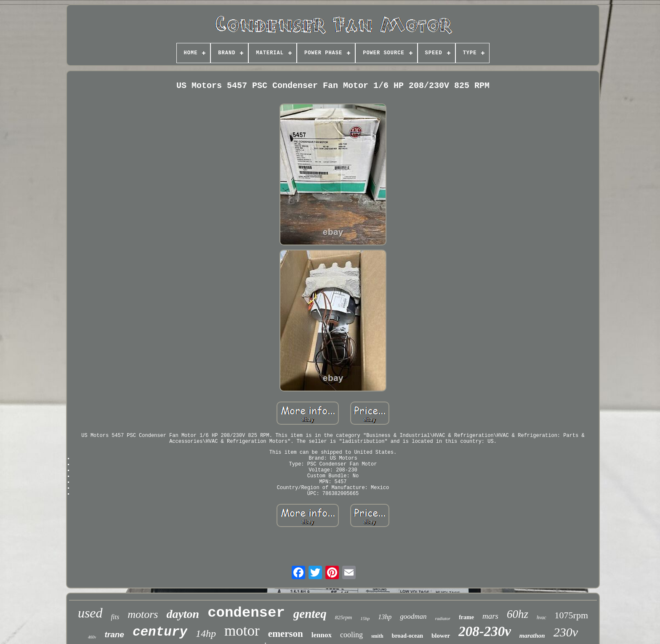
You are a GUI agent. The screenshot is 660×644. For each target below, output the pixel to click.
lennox (322, 635)
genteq (310, 614)
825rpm (343, 617)
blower (441, 636)
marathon (532, 636)
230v (566, 632)
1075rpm (571, 615)
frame (466, 617)
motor (242, 631)
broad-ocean (407, 636)
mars (490, 616)
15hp (365, 618)
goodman (413, 616)
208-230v (485, 631)
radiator (443, 618)
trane (114, 635)
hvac (542, 617)
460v (92, 637)
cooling (351, 635)
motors (143, 614)
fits (115, 617)
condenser (246, 613)
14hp (206, 633)
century (160, 632)
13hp (385, 617)
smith (377, 636)
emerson (286, 634)
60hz (518, 614)
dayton (183, 614)
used (90, 613)
